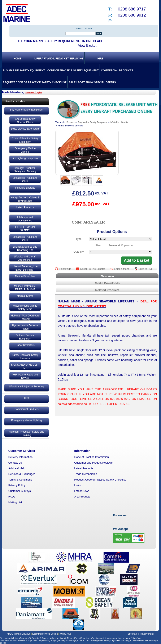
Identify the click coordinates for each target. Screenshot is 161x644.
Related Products (107, 290)
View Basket (87, 46)
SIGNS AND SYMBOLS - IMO (25, 366)
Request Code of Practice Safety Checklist (34, 82)
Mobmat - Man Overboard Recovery (25, 317)
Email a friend (122, 269)
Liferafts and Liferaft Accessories (25, 258)
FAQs (12, 497)
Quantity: (79, 252)
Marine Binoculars (25, 276)
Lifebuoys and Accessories (25, 219)
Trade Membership (86, 474)
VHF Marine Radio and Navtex (25, 376)
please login (33, 92)
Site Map (132, 634)
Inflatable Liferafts (25, 188)
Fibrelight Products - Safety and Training (25, 170)
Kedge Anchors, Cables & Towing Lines (25, 199)
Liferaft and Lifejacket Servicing (59, 59)
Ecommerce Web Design (45, 634)
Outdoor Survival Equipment (25, 337)
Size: (98, 245)
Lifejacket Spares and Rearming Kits (25, 248)
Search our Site (84, 28)
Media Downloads (107, 283)
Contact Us (15, 463)
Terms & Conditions (20, 480)
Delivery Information (21, 457)
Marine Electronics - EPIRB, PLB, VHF (25, 288)
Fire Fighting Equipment (25, 158)
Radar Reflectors (25, 345)
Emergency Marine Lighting (25, 150)
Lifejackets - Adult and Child (25, 180)
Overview (107, 276)
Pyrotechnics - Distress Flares (25, 327)
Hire (101, 59)
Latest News (82, 491)
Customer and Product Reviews (93, 463)
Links (77, 485)
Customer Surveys (20, 491)
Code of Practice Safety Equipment (73, 71)
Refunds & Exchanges (22, 474)
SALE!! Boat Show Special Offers (92, 82)
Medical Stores (25, 296)
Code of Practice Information (92, 457)
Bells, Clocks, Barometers (25, 129)
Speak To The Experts (93, 269)
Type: (79, 239)
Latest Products (25, 207)
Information (82, 451)
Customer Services (22, 451)
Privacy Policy (17, 485)
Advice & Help (17, 468)
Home (17, 59)
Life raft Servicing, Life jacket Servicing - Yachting (25, 268)
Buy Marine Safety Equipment (24, 71)
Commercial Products (117, 71)
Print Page (66, 269)
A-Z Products (82, 497)
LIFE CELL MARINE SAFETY (25, 229)
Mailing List (15, 502)
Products (71, 122)
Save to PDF (146, 269)
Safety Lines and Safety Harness (25, 357)
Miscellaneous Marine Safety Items (25, 307)
